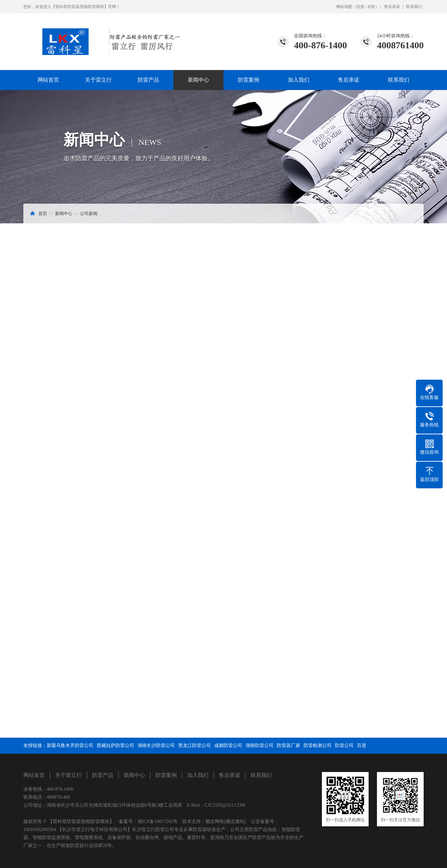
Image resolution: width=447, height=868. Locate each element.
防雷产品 (148, 80)
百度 (360, 7)
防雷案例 (249, 80)
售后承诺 (392, 7)
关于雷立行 (98, 80)
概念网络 (215, 821)
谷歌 (371, 7)
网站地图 (344, 7)
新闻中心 (198, 80)
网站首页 (48, 80)
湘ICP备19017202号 (157, 821)
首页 (43, 213)
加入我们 (299, 80)
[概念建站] (235, 821)
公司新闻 (89, 213)
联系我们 (414, 7)
